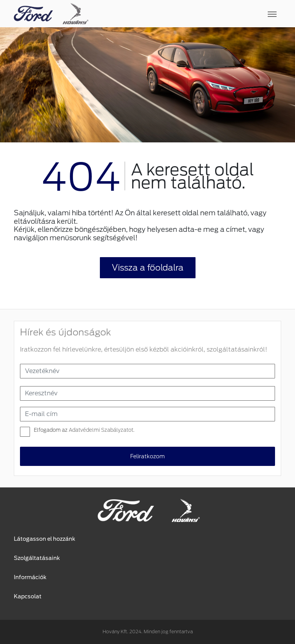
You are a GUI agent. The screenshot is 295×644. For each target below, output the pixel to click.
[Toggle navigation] (185, 14)
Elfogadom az (84, 430)
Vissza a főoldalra (148, 268)
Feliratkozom (147, 456)
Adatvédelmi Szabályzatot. (102, 430)
